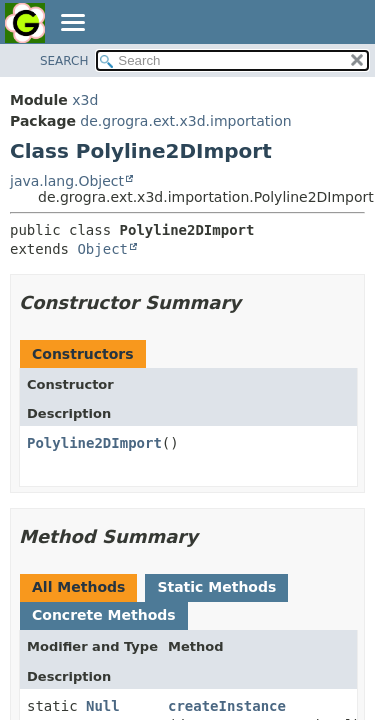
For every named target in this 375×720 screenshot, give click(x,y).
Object (102, 249)
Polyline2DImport (94, 443)
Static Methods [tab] (216, 587)
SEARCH (64, 61)
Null (103, 706)
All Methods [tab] (78, 587)
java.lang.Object (67, 181)
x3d (85, 100)
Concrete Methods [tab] (104, 615)
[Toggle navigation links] (72, 24)
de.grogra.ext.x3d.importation (185, 121)
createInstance (227, 706)
